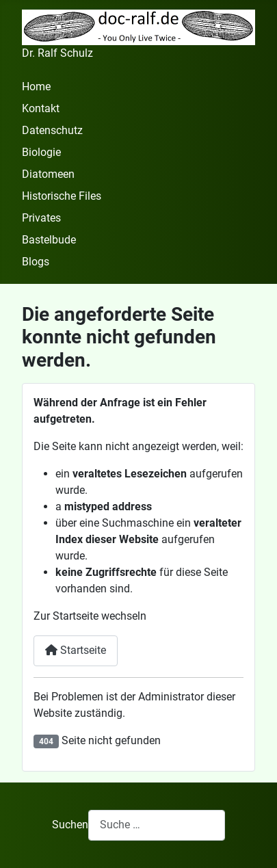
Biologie (41, 152)
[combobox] (157, 825)
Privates (41, 218)
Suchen (70, 825)
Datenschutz (52, 130)
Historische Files (62, 196)
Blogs (36, 262)
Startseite (76, 650)
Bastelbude (49, 240)
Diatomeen (48, 174)
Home (36, 87)
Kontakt (41, 108)
